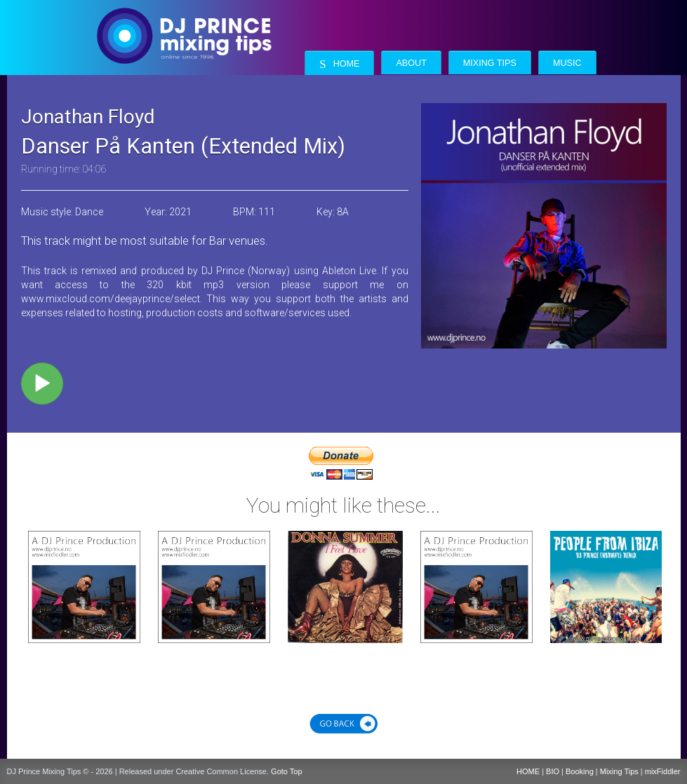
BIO (553, 771)
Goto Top (286, 771)
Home (339, 64)
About (411, 63)
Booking (580, 771)
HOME (528, 771)
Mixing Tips (490, 63)
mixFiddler (663, 771)
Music (567, 63)
